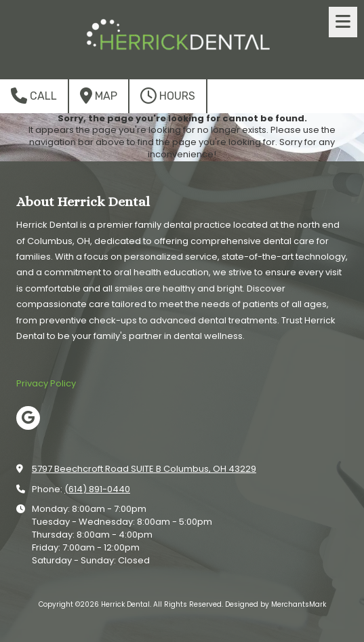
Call (34, 96)
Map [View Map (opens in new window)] (99, 96)
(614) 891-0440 (97, 489)
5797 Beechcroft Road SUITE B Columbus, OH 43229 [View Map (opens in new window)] (144, 469)
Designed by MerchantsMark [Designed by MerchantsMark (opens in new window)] (276, 604)
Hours (168, 96)
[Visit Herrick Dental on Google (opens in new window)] (28, 418)
